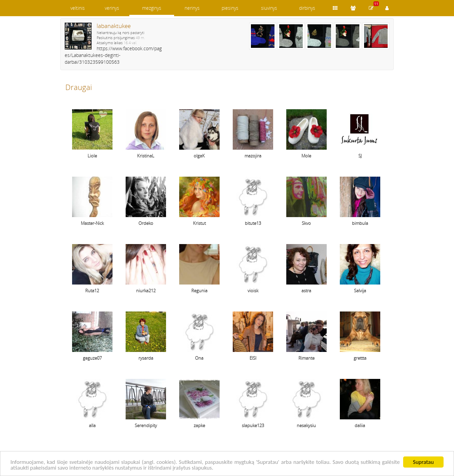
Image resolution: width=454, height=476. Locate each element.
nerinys (192, 8)
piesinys (230, 8)
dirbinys (307, 8)
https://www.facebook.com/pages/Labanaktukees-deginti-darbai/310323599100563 (113, 55)
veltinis (78, 8)
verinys (112, 8)
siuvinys (269, 8)
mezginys (152, 8)
